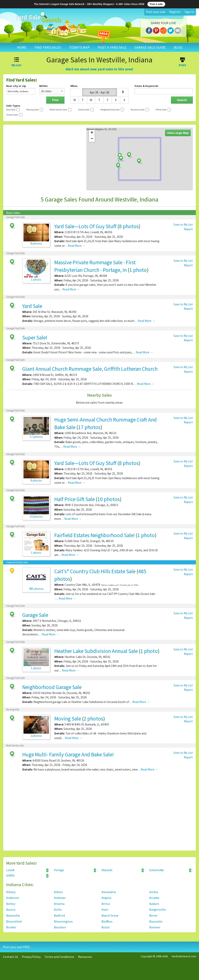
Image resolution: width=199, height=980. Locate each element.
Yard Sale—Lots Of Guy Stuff (85, 226)
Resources (85, 957)
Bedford (59, 915)
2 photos (93, 719)
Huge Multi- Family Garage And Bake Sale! (68, 754)
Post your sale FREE (17, 947)
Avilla (58, 909)
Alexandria (109, 892)
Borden (11, 927)
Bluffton (107, 921)
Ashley (11, 904)
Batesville (13, 915)
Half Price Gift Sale (75, 499)
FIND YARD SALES (48, 47)
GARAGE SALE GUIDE (150, 47)
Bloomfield (14, 921)
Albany (11, 892)
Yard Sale (32, 306)
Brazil (106, 927)
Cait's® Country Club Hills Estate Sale (95, 571)
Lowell (27, 870)
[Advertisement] (99, 813)
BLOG (178, 47)
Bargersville (158, 909)
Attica (106, 904)
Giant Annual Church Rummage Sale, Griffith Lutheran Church (90, 369)
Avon (105, 909)
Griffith (27, 876)
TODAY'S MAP (79, 47)
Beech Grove (110, 915)
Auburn (154, 904)
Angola (106, 898)
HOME (22, 47)
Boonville (156, 921)
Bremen (155, 927)
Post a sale (156, 4)
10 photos (109, 499)
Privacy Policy (31, 957)
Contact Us (11, 957)
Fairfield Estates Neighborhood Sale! (95, 535)
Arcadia (154, 898)
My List (17, 62)
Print (182, 62)
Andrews (60, 898)
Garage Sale (35, 615)
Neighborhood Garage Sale (52, 687)
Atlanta (59, 904)
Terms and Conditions (59, 957)
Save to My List (183, 225)
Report (188, 229)
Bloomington (63, 921)
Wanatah (123, 870)
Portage (75, 870)
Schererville (170, 870)
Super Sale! (35, 337)
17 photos (89, 427)
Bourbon (60, 927)
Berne (153, 915)
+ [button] (92, 133)
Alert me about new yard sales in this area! (99, 69)
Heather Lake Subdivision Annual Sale (96, 651)
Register (175, 12)
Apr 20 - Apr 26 (99, 92)
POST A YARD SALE (112, 47)
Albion (58, 892)
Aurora (11, 909)
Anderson (13, 898)
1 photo (138, 270)
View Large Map (178, 133)
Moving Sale (68, 719)
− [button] (92, 139)
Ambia (154, 892)
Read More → (77, 246)
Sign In (189, 12)
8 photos (129, 226)
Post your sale (156, 12)
